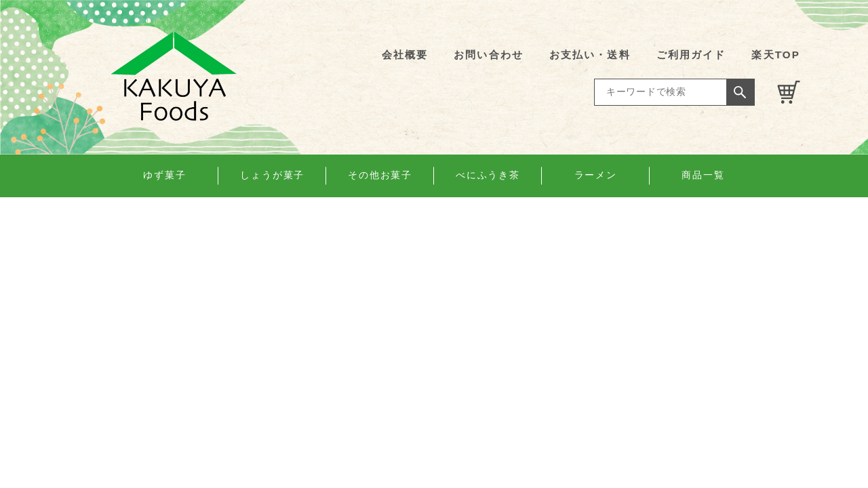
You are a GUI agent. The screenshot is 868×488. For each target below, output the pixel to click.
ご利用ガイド (691, 55)
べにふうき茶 (488, 175)
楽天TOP (776, 55)
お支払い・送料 (590, 55)
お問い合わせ (489, 55)
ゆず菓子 (165, 175)
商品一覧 (703, 175)
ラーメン (596, 175)
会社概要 (405, 55)
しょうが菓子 (272, 175)
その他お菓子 (380, 175)
